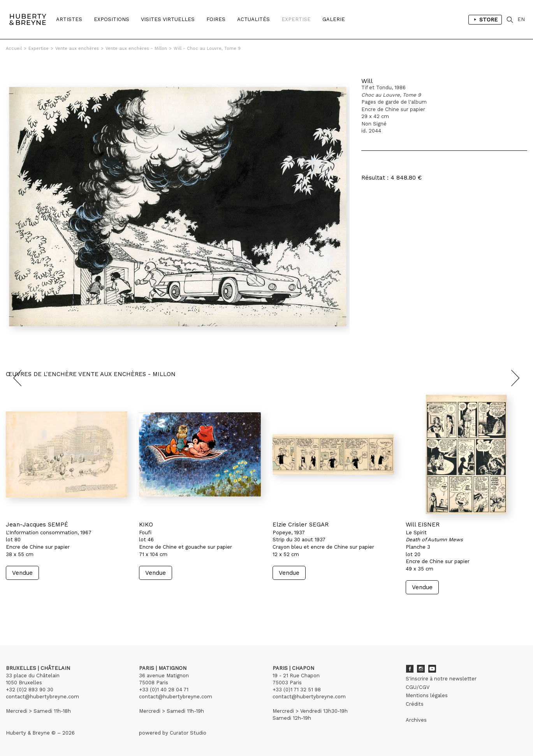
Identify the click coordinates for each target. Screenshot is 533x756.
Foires (216, 19)
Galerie (334, 19)
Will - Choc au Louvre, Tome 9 (207, 49)
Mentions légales (427, 695)
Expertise (296, 19)
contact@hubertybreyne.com (42, 697)
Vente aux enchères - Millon (136, 49)
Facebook (410, 669)
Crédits (415, 704)
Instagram (421, 669)
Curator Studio (188, 733)
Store (485, 19)
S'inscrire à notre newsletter (441, 679)
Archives (416, 720)
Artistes (69, 19)
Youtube (432, 669)
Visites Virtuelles (168, 19)
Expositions (112, 19)
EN (521, 19)
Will (367, 81)
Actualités (253, 19)
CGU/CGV (418, 687)
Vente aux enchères (77, 49)
